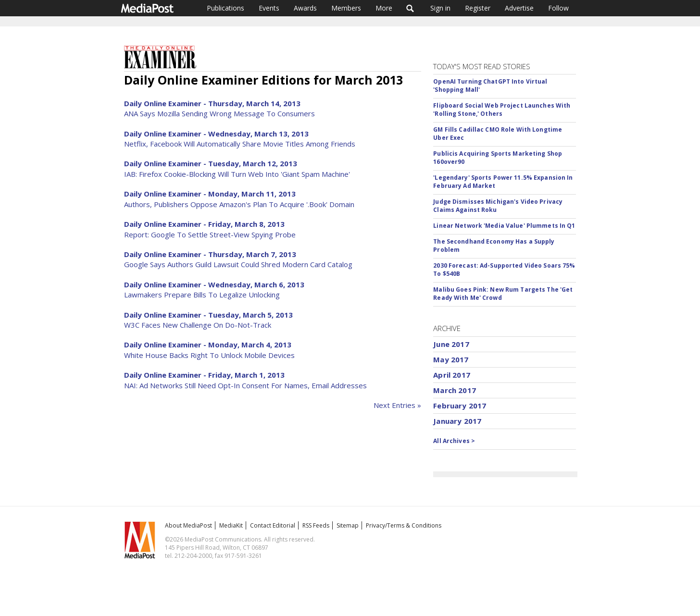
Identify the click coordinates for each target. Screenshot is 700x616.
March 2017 (455, 390)
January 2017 (457, 421)
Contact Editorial (273, 525)
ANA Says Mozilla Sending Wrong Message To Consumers (219, 113)
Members (346, 8)
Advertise (519, 8)
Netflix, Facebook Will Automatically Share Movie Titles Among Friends (240, 144)
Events (269, 8)
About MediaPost (188, 525)
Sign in (440, 8)
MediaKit (231, 525)
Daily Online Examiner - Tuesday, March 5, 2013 (208, 315)
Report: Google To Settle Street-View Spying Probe (210, 234)
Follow (558, 8)
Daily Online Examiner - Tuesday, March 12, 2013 (211, 163)
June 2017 (451, 344)
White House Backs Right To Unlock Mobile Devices (209, 355)
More (384, 8)
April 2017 (452, 375)
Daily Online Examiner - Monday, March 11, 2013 (210, 194)
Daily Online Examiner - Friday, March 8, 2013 (204, 224)
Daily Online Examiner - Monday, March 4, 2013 (208, 345)
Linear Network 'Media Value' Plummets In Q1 (504, 226)
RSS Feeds (316, 525)
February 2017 (460, 406)
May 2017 (451, 359)
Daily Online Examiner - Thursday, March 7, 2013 (210, 254)
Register (478, 8)
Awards (305, 8)
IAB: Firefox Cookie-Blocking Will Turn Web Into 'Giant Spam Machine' (237, 174)
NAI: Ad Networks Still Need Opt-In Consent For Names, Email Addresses (245, 385)
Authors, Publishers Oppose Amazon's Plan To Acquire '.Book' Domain (239, 204)
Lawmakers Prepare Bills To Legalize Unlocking (202, 295)
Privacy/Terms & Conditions (404, 525)
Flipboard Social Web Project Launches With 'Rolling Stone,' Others (502, 110)
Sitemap (348, 525)
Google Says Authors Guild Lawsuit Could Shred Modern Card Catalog (238, 264)
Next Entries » (397, 405)
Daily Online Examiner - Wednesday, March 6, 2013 (214, 284)
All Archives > (454, 441)
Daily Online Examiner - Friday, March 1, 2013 (204, 375)
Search (410, 8)
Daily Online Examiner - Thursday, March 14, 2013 (212, 103)
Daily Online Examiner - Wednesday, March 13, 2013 (216, 134)
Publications (225, 8)
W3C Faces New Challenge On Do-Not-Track (198, 325)
